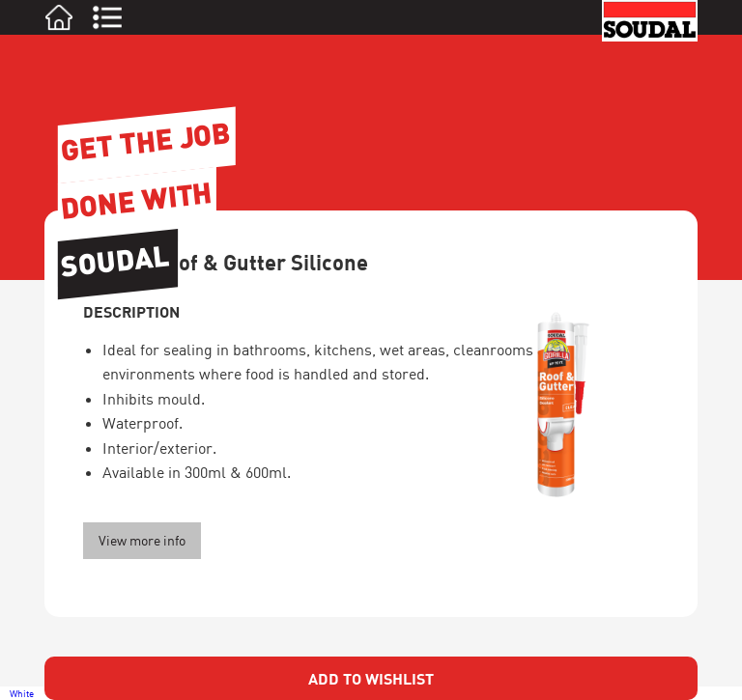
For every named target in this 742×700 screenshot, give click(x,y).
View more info (142, 540)
